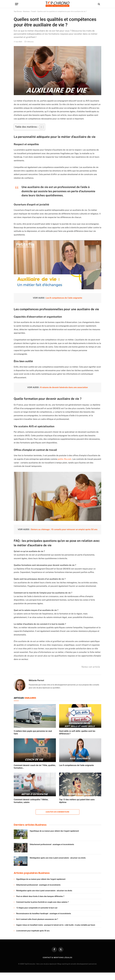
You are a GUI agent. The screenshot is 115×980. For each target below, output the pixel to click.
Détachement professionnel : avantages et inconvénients (52, 844)
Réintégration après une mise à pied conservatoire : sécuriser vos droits (58, 858)
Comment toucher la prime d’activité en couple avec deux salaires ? (42, 902)
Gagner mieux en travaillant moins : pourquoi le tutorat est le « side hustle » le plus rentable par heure (56, 925)
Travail (33, 11)
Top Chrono (18, 11)
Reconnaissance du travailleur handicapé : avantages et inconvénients (44, 914)
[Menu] (17, 4)
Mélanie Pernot (36, 680)
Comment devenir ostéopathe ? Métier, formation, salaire (31, 801)
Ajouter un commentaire (57, 812)
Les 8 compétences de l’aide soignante (64, 298)
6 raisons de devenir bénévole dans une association (64, 387)
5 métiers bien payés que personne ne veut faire (33, 732)
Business (26, 11)
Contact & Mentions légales (57, 958)
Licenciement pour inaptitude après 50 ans (33, 931)
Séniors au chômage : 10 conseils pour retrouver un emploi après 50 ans (64, 529)
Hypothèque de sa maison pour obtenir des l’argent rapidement (54, 831)
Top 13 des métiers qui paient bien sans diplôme (77, 801)
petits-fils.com (65, 459)
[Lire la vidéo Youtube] (60, 265)
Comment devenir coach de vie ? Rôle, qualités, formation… (35, 767)
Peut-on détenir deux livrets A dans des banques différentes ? (40, 896)
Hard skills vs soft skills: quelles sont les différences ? (77, 732)
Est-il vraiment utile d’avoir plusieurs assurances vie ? (37, 919)
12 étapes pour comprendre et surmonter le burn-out (37, 908)
